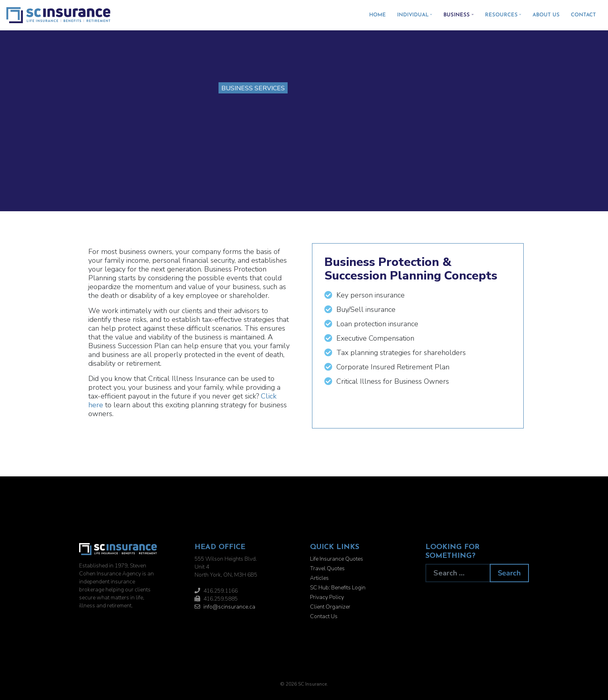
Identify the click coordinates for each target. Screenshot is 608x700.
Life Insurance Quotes (337, 559)
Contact (583, 15)
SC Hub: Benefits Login (338, 588)
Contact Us (324, 616)
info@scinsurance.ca (229, 607)
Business (457, 15)
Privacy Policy (327, 597)
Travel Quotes (327, 568)
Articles (319, 578)
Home (378, 15)
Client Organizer (330, 607)
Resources (501, 15)
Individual (413, 15)
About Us (546, 15)
